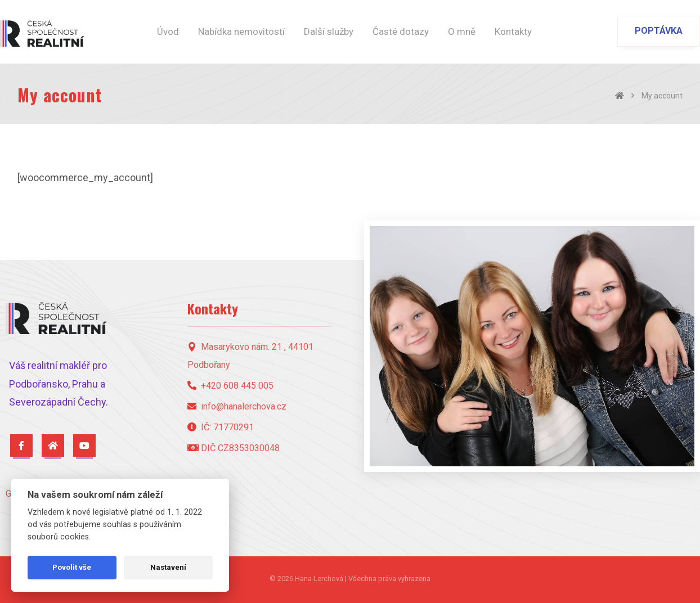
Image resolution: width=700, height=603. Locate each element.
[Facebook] (21, 445)
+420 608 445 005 (230, 386)
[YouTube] (84, 445)
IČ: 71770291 (221, 427)
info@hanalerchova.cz (237, 406)
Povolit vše (72, 567)
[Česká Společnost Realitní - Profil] (53, 445)
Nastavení (168, 567)
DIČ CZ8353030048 (234, 448)
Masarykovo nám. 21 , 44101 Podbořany (250, 356)
